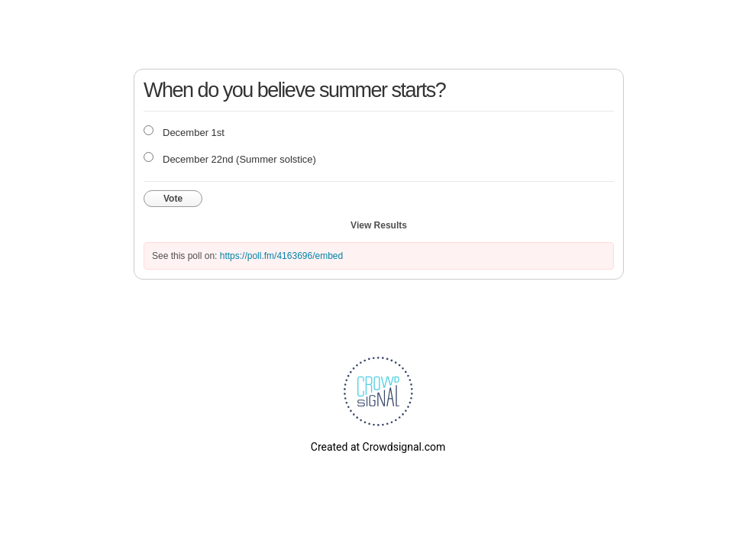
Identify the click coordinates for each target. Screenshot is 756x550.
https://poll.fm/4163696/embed (281, 256)
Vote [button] (173, 199)
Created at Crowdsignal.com (378, 447)
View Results (379, 225)
